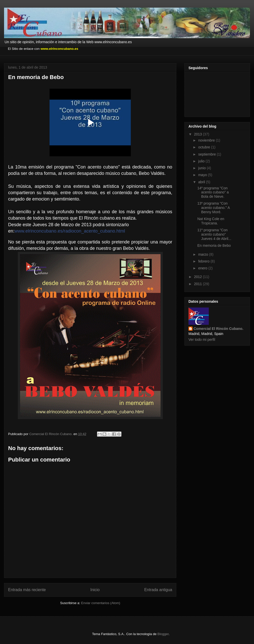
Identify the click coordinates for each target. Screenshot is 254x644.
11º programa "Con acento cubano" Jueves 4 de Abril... (214, 234)
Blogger (163, 634)
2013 (199, 134)
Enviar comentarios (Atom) (101, 603)
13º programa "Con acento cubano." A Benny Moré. (213, 208)
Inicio (95, 590)
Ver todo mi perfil (202, 340)
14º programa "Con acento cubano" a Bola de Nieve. (213, 192)
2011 (199, 284)
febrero (204, 261)
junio (202, 168)
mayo (203, 175)
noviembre (207, 140)
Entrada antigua (158, 590)
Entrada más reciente (27, 590)
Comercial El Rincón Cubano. (218, 329)
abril (202, 182)
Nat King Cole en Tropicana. (211, 221)
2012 (199, 277)
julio (202, 161)
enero (203, 268)
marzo (204, 254)
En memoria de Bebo (214, 246)
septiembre (207, 154)
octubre (205, 147)
